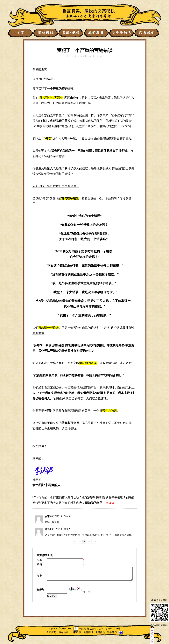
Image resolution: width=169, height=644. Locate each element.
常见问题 (100, 632)
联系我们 (112, 632)
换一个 (87, 592)
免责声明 (88, 632)
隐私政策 (76, 632)
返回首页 (51, 632)
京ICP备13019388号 (110, 629)
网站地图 (64, 632)
